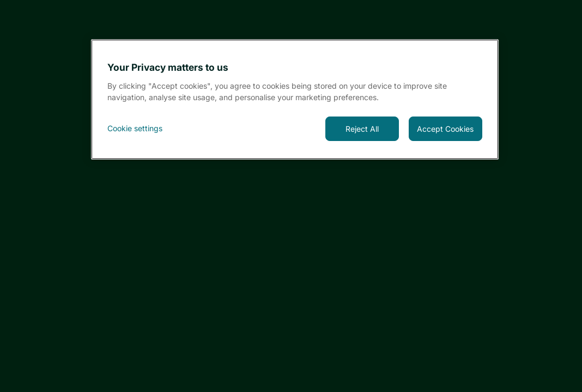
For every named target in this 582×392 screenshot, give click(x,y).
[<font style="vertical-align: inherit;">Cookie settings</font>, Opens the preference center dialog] (144, 128)
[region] (295, 99)
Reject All (362, 129)
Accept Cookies (445, 129)
